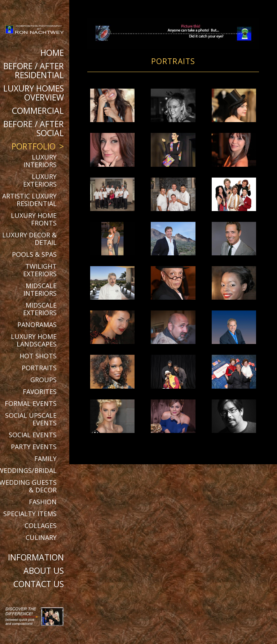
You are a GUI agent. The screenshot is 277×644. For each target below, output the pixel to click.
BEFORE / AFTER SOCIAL (34, 128)
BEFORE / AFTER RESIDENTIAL (34, 70)
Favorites (40, 392)
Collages (41, 526)
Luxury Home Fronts (34, 219)
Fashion (43, 502)
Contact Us (39, 584)
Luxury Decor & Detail (29, 239)
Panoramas (37, 325)
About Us (44, 571)
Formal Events (31, 403)
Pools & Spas (34, 254)
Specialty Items (30, 514)
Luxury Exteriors (40, 180)
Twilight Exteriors (40, 270)
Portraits (39, 368)
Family (45, 459)
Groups (43, 380)
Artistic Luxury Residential (29, 200)
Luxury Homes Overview (34, 93)
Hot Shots (38, 356)
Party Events (34, 447)
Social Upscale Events (31, 419)
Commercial (38, 111)
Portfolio (34, 146)
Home (52, 53)
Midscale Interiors (40, 289)
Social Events (33, 435)
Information (36, 557)
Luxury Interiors (40, 161)
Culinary (41, 537)
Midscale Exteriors (40, 309)
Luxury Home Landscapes (34, 340)
